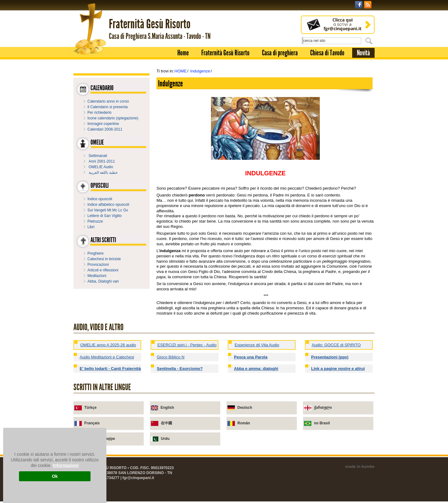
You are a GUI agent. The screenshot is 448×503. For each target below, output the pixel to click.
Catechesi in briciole (104, 259)
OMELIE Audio (101, 167)
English (167, 408)
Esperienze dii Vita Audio (257, 345)
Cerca (370, 41)
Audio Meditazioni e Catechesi (107, 357)
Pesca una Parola (251, 357)
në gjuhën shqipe (100, 439)
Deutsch (245, 408)
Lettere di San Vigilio (105, 216)
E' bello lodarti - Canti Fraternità (110, 369)
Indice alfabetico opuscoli (108, 205)
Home (183, 53)
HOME (181, 71)
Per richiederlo (99, 113)
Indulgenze (200, 71)
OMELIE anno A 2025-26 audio (108, 345)
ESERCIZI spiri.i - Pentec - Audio (187, 345)
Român (244, 423)
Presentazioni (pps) (330, 357)
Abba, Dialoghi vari (103, 281)
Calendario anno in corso (108, 101)
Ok (55, 476)
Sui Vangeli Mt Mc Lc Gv (108, 210)
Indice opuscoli (100, 199)
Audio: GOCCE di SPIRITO (336, 345)
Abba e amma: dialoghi (256, 369)
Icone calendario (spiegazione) (113, 118)
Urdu (165, 439)
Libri (91, 227)
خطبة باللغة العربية (103, 173)
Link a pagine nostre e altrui (338, 369)
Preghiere (96, 253)
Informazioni (66, 465)
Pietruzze (95, 221)
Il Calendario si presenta (107, 107)
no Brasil (322, 423)
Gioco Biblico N (171, 357)
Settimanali (98, 156)
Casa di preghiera (280, 53)
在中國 (166, 423)
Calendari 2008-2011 (105, 129)
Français (92, 423)
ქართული (323, 408)
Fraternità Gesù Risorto (225, 53)
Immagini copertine (103, 124)
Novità (363, 53)
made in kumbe (360, 466)
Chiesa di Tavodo (327, 53)
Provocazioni (98, 265)
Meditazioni (97, 276)
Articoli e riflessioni (103, 270)
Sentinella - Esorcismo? (180, 369)
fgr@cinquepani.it (138, 478)
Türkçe (90, 408)
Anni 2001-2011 (102, 161)
